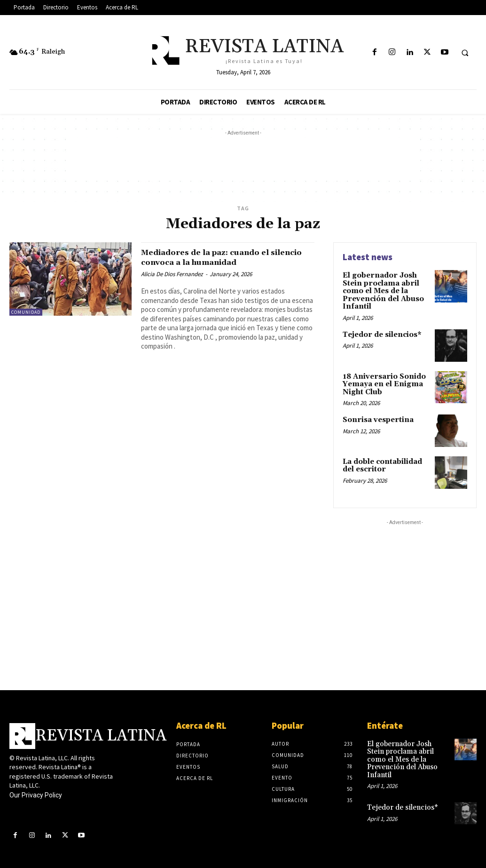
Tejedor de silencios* (381, 332)
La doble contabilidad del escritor (381, 461)
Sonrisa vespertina (376, 415)
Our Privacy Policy (36, 791)
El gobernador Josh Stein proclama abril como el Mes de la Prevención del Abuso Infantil (381, 290)
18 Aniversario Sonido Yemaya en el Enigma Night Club (382, 381)
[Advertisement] (243, 159)
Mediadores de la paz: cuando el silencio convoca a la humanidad (219, 257)
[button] (465, 53)
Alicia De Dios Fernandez (172, 274)
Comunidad (26, 312)
